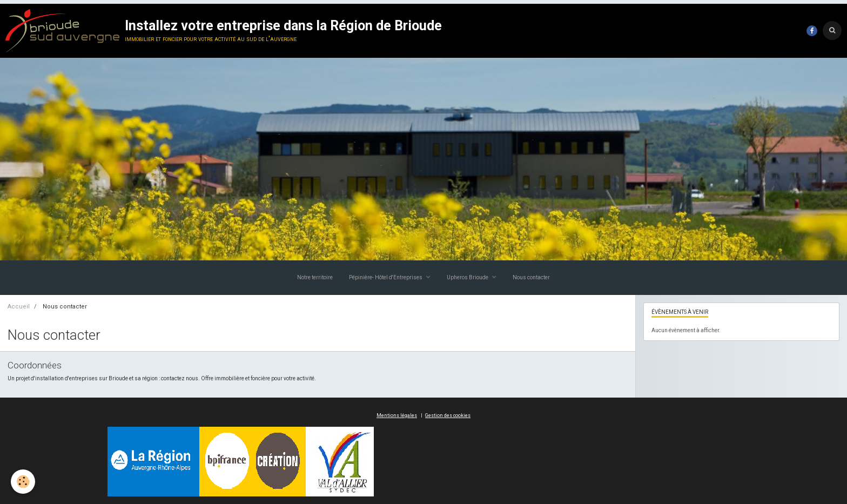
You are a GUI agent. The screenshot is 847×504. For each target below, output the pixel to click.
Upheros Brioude (468, 277)
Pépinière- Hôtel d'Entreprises (386, 277)
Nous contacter (531, 277)
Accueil (19, 307)
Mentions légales (397, 415)
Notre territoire (315, 277)
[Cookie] (23, 482)
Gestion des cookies (448, 415)
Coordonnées (35, 365)
